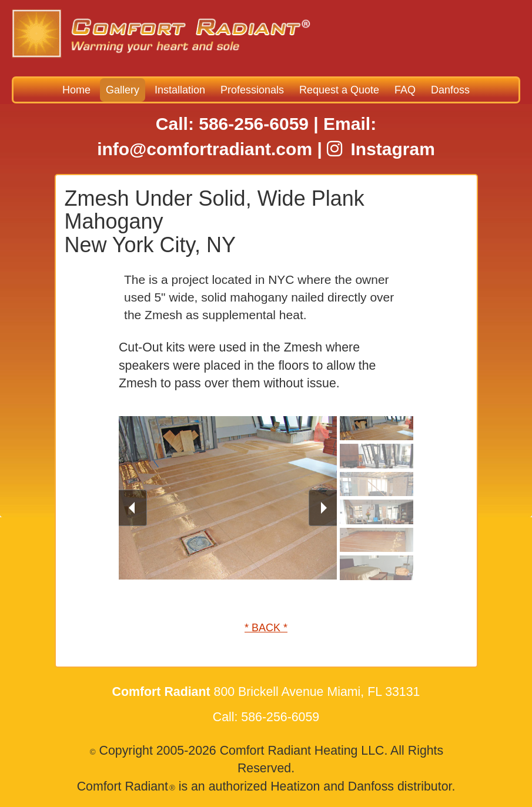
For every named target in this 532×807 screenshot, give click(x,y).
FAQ (405, 90)
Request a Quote (339, 90)
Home (76, 90)
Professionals (252, 90)
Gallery (123, 90)
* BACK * (266, 628)
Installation (180, 90)
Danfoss (450, 90)
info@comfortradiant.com (205, 149)
